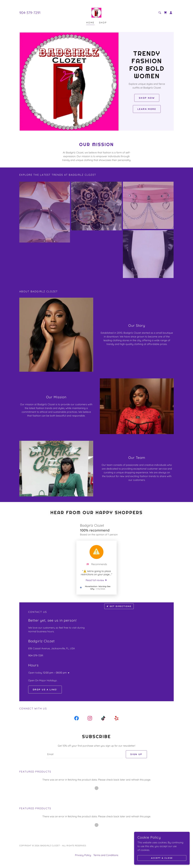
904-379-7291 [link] (30, 13)
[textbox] (84, 754)
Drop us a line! (45, 690)
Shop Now (147, 98)
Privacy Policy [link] (83, 855)
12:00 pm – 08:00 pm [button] (55, 673)
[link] (96, 12)
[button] (171, 13)
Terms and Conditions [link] (106, 855)
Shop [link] (103, 23)
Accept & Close (162, 858)
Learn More (147, 109)
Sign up (136, 754)
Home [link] (90, 23)
